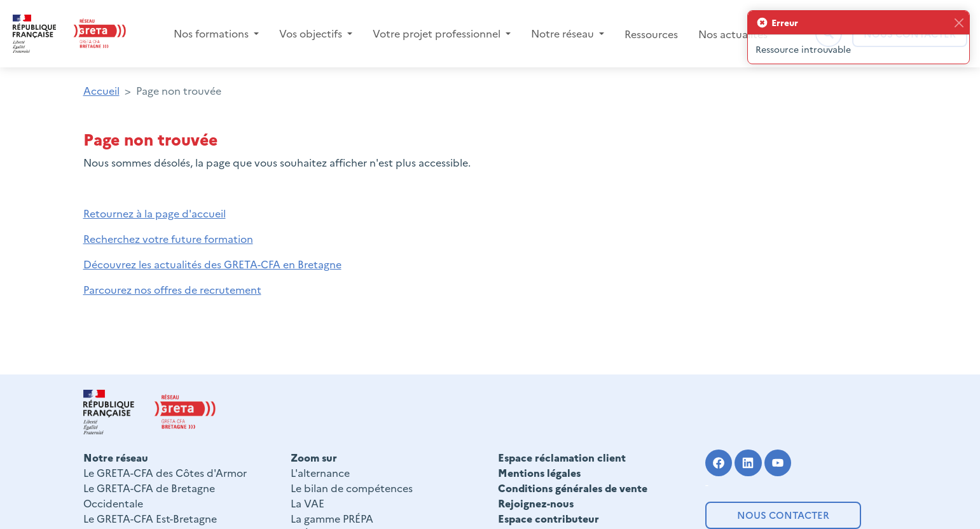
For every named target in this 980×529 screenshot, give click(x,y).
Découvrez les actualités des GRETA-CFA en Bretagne (212, 264)
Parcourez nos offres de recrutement (172, 289)
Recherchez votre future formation (168, 238)
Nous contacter (783, 515)
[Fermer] (959, 23)
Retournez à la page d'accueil (155, 213)
